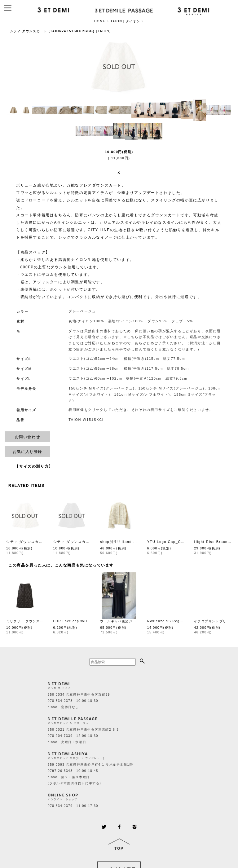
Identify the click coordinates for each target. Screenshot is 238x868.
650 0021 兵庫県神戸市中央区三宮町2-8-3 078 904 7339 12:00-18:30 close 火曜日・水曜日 (83, 736)
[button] (14, 110)
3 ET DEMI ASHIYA (68, 754)
